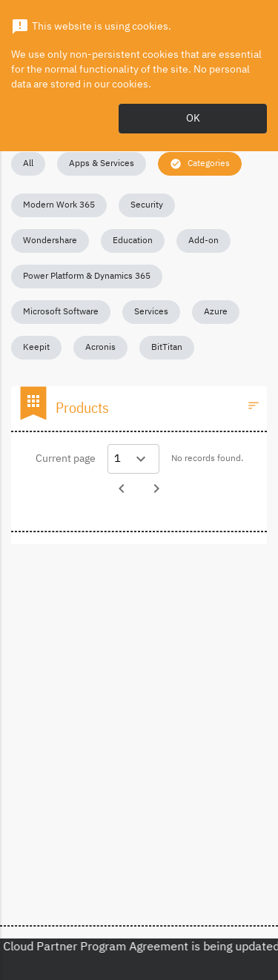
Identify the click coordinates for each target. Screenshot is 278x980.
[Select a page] (133, 459)
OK (193, 119)
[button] (28, 164)
